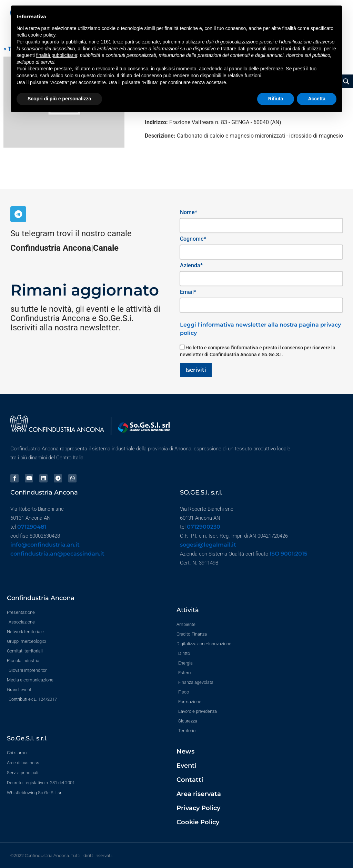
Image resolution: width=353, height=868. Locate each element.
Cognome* (193, 239)
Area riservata (199, 794)
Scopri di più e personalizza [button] (59, 99)
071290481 (32, 527)
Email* (188, 292)
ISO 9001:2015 (288, 554)
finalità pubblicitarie (57, 55)
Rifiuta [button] (276, 99)
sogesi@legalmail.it (208, 545)
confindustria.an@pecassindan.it (57, 554)
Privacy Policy (198, 808)
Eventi (186, 766)
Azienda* (191, 265)
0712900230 (204, 527)
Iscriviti (196, 370)
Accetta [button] (317, 99)
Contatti (190, 780)
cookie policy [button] (42, 35)
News (185, 751)
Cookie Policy (198, 822)
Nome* (189, 212)
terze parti (123, 42)
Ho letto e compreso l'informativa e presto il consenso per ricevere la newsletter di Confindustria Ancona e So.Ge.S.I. (258, 351)
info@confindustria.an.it (45, 545)
